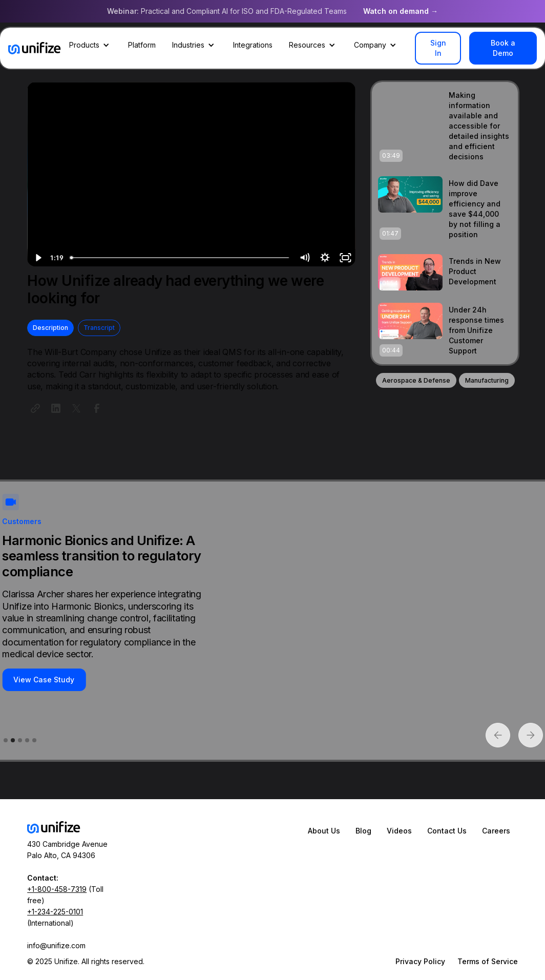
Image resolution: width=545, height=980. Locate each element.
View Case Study (44, 680)
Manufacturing (487, 380)
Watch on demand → (401, 11)
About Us (324, 831)
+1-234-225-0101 (55, 912)
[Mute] (304, 258)
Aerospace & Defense (416, 380)
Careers (496, 831)
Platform (142, 45)
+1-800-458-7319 (57, 889)
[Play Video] (37, 258)
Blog (363, 831)
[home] (35, 48)
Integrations (253, 45)
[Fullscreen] (345, 258)
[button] (90, 45)
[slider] (180, 258)
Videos (399, 831)
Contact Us (447, 831)
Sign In (438, 48)
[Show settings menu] (325, 258)
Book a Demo (503, 48)
